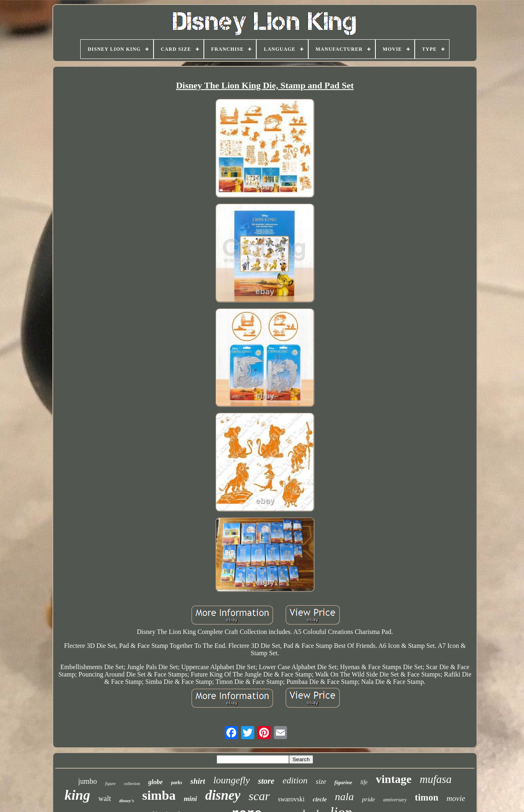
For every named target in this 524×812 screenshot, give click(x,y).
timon (427, 797)
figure (111, 783)
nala (344, 797)
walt (105, 798)
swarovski (291, 799)
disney (223, 795)
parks (177, 783)
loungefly (232, 780)
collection (132, 784)
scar (259, 796)
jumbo (88, 781)
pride (368, 799)
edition (295, 780)
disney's (126, 801)
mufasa (436, 779)
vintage (394, 779)
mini (190, 799)
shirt (198, 781)
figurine (343, 782)
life (364, 782)
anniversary (395, 800)
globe (156, 782)
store (266, 781)
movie (456, 798)
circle (320, 799)
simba (159, 795)
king (77, 795)
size (321, 782)
